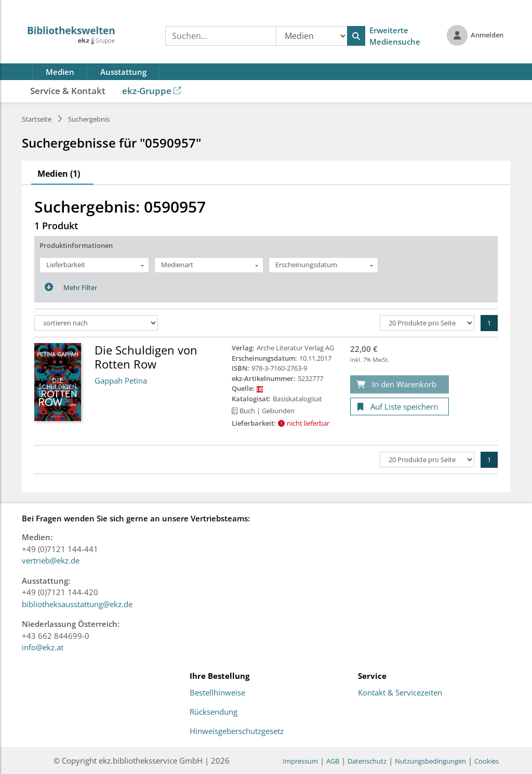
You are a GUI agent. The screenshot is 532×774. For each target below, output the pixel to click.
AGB (333, 761)
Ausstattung (123, 72)
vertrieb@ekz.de (51, 560)
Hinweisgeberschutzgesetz (237, 731)
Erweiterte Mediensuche (395, 36)
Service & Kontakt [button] (68, 91)
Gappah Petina (121, 381)
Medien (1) (59, 174)
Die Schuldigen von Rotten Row (146, 357)
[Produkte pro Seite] (427, 323)
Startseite (37, 119)
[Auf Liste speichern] (400, 407)
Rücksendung (214, 712)
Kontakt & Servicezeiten (400, 693)
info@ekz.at (43, 647)
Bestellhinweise (217, 693)
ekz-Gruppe (151, 91)
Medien (60, 72)
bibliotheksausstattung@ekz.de (77, 604)
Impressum (300, 761)
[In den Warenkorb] (400, 384)
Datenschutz (367, 761)
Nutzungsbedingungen (430, 761)
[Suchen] (356, 36)
